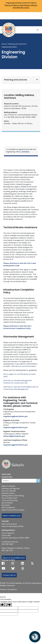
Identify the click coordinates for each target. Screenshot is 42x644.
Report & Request (9, 486)
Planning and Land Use (17, 44)
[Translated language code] (28, 608)
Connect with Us (9, 575)
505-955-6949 (7, 544)
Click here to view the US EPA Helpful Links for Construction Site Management (21, 388)
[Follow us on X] (32, 563)
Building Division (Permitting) (13, 496)
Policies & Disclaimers (8, 589)
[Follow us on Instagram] (13, 563)
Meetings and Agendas (11, 489)
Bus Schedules (7, 503)
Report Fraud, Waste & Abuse (13, 510)
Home (4, 44)
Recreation (6, 505)
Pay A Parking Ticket (9, 498)
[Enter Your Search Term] (19, 481)
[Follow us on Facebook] (3, 563)
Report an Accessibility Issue (14, 558)
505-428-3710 (7, 550)
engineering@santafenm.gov (16, 445)
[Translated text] (28, 611)
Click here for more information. (24, 366)
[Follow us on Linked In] (22, 563)
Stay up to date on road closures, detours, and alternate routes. (21, 6)
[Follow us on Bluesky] (13, 568)
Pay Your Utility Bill (9, 491)
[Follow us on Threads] (23, 568)
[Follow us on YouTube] (3, 568)
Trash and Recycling (10, 500)
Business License (8, 493)
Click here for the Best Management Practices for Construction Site (18, 382)
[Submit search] (38, 481)
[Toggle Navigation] (38, 30)
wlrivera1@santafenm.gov (14, 436)
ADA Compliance (8, 508)
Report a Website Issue (12, 516)
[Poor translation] (8, 605)
